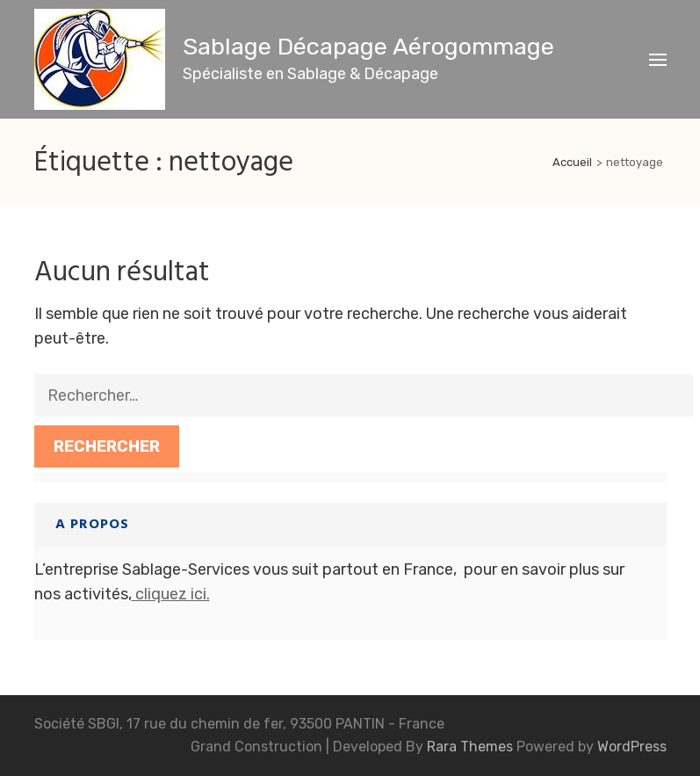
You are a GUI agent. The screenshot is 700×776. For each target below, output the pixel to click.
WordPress (632, 747)
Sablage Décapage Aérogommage (368, 47)
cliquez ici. (171, 594)
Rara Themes (472, 747)
